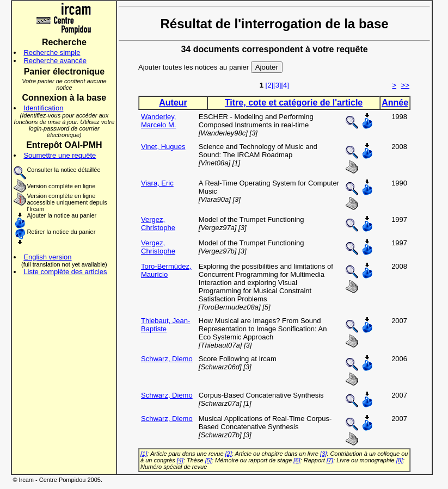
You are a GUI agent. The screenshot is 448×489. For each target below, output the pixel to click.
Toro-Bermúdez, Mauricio (166, 270)
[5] (208, 460)
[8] (400, 460)
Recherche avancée (55, 61)
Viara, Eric (157, 183)
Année (395, 103)
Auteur (173, 103)
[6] (297, 460)
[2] (269, 85)
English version (47, 257)
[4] (285, 85)
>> (405, 85)
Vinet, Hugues (163, 147)
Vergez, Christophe (158, 224)
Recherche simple (52, 52)
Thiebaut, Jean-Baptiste (165, 325)
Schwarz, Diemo (167, 359)
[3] (277, 85)
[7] (330, 460)
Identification (43, 108)
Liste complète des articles (65, 272)
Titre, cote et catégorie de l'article (294, 103)
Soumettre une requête (60, 155)
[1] (144, 454)
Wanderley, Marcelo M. (158, 121)
